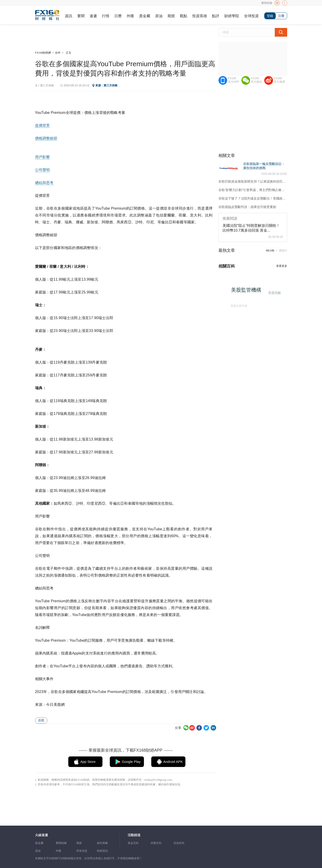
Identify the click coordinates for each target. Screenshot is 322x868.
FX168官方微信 (256, 80)
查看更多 (282, 266)
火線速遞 (41, 835)
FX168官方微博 (279, 80)
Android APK (173, 762)
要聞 (81, 16)
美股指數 (274, 292)
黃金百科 (133, 843)
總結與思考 (44, 183)
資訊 (69, 16)
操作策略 (102, 843)
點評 (216, 16)
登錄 (270, 16)
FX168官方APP (234, 80)
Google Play (131, 762)
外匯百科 (156, 843)
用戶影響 (43, 157)
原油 (159, 16)
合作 (58, 53)
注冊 (281, 16)
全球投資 (251, 16)
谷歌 (41, 720)
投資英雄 (200, 16)
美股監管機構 (248, 292)
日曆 (118, 16)
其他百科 (179, 843)
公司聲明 (43, 170)
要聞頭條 (61, 843)
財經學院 (232, 16)
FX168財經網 (43, 53)
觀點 (184, 16)
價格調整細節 (46, 138)
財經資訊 (102, 851)
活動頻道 (134, 835)
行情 (106, 16)
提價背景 (43, 125)
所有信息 (82, 851)
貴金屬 (145, 16)
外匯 (130, 16)
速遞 (93, 16)
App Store (88, 762)
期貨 (171, 16)
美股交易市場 (238, 305)
